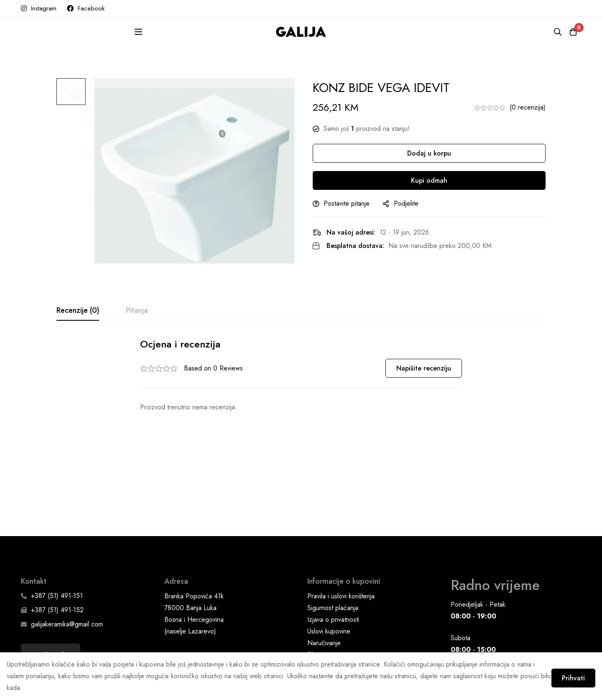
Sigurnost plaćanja (333, 527)
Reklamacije (324, 597)
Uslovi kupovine (329, 550)
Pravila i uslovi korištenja (341, 515)
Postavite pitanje (358, 203)
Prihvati (568, 674)
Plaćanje (319, 574)
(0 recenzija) (528, 107)
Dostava (319, 585)
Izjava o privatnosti (333, 538)
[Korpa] (570, 32)
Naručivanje (324, 562)
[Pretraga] (549, 32)
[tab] (78, 311)
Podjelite (417, 203)
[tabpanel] (301, 375)
